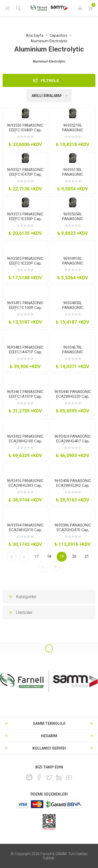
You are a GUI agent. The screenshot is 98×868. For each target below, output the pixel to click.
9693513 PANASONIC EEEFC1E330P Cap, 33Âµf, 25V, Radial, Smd (25, 221)
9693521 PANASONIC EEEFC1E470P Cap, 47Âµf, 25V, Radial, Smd (25, 177)
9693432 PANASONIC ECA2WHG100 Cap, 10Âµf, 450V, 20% (25, 441)
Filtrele (50, 81)
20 (74, 556)
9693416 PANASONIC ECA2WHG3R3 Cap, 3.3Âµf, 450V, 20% (25, 485)
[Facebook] (39, 777)
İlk (11, 557)
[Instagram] (29, 777)
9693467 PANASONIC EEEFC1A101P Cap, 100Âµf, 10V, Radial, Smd (25, 399)
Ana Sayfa (35, 35)
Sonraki (43, 567)
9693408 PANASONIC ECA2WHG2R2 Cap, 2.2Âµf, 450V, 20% (73, 485)
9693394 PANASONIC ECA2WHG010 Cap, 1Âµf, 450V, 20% (25, 530)
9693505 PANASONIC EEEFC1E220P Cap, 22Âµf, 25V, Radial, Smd (25, 266)
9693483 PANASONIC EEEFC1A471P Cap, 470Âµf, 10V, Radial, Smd (25, 354)
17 (37, 556)
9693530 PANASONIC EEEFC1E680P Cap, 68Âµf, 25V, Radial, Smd (25, 132)
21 (87, 556)
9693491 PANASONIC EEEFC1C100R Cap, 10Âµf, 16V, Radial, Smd (25, 310)
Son (55, 567)
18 (49, 556)
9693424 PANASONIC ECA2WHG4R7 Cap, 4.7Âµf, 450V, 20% (73, 441)
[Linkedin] (59, 777)
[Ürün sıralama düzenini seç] (49, 96)
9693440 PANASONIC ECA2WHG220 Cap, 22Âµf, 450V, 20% (73, 396)
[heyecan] (49, 777)
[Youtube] (69, 777)
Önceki (24, 557)
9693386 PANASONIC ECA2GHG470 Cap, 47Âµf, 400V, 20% (73, 530)
